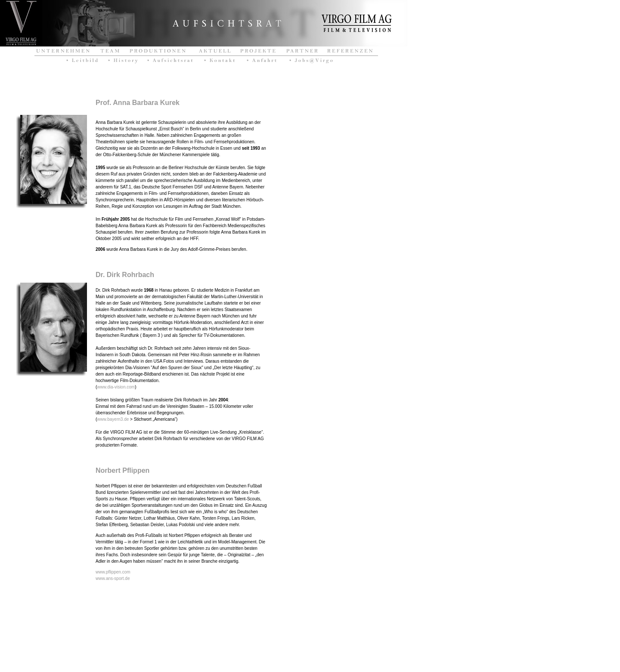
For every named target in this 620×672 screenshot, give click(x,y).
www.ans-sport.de (113, 578)
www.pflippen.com (113, 572)
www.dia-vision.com (116, 387)
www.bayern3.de (113, 419)
